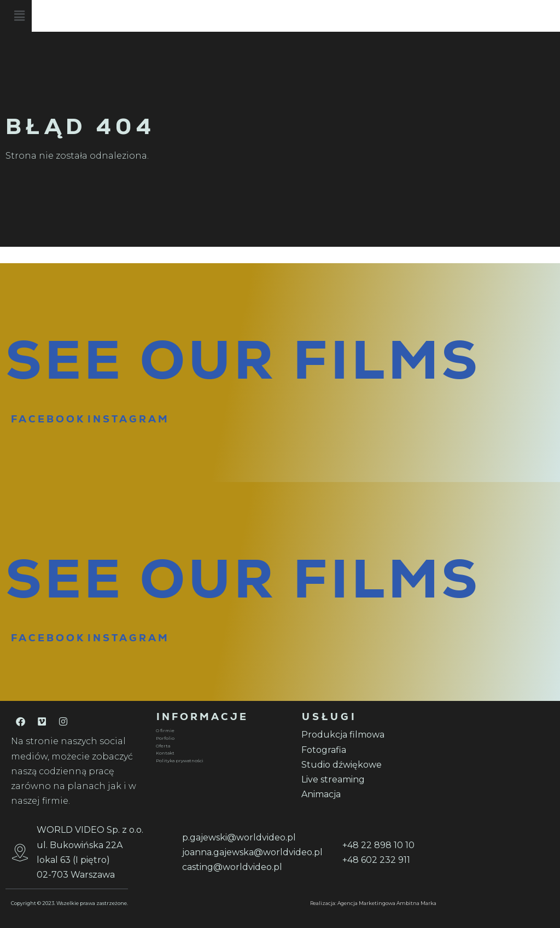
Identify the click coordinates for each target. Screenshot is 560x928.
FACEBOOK (48, 419)
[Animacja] (367, 794)
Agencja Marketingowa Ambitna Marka (387, 903)
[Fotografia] (367, 750)
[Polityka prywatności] (222, 761)
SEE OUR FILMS (243, 360)
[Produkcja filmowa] (367, 735)
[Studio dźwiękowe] (367, 765)
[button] (320, 18)
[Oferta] (222, 746)
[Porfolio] (222, 739)
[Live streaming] (367, 779)
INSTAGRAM (129, 419)
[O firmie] (222, 731)
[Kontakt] (222, 753)
